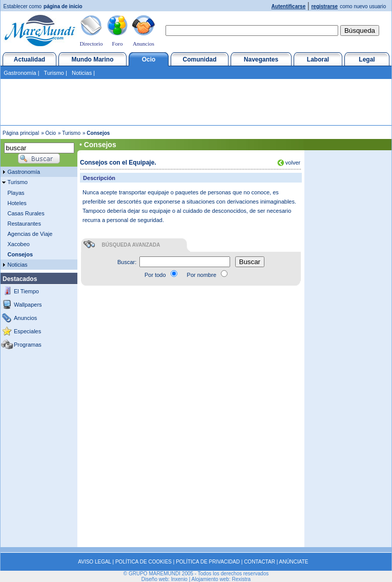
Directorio (91, 44)
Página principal (21, 133)
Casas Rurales (26, 213)
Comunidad (200, 59)
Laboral (318, 59)
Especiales (27, 331)
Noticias (82, 73)
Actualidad (29, 59)
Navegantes (261, 59)
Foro (118, 44)
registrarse (324, 6)
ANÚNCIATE (294, 562)
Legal (367, 59)
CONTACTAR (260, 562)
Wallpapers (28, 305)
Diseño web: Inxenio (164, 579)
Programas (28, 345)
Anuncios (143, 44)
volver (292, 163)
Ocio (149, 59)
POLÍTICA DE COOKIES (143, 562)
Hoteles (17, 203)
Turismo (54, 73)
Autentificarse (289, 6)
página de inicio (63, 6)
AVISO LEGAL (94, 562)
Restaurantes (24, 224)
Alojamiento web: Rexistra (221, 579)
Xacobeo (19, 244)
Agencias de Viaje (30, 234)
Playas (16, 193)
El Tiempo (26, 291)
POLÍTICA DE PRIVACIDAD (208, 562)
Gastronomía (20, 73)
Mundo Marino (93, 59)
